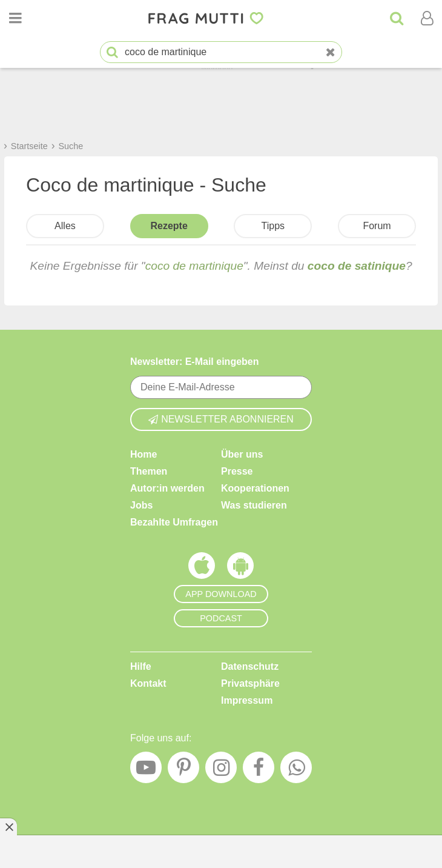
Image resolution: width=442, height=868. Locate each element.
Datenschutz (250, 666)
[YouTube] (146, 770)
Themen (149, 471)
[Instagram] (221, 770)
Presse (237, 471)
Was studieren (254, 505)
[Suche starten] (112, 52)
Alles (65, 226)
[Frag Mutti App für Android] (240, 569)
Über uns (242, 454)
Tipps (273, 226)
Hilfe (141, 666)
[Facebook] (259, 770)
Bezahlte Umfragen (174, 522)
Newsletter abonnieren (221, 419)
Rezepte (169, 226)
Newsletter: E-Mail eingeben (195, 362)
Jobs (141, 505)
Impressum (247, 700)
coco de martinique (194, 266)
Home (143, 454)
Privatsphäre (250, 683)
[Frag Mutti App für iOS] (202, 569)
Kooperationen (255, 488)
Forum (377, 226)
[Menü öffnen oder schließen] (15, 18)
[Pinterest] (183, 770)
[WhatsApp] (296, 770)
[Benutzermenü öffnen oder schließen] (427, 18)
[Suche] (397, 18)
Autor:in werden (167, 488)
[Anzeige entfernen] (8, 827)
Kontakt (148, 683)
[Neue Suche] (331, 52)
